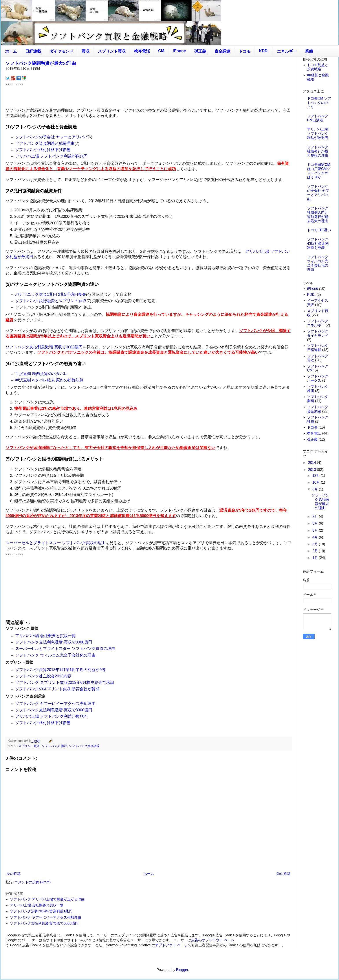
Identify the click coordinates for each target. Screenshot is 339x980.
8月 (316, 489)
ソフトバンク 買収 (54, 746)
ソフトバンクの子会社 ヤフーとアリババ (51, 137)
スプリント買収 (112, 51)
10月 (317, 482)
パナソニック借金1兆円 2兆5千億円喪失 (51, 294)
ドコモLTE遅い (319, 230)
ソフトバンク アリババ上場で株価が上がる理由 (47, 899)
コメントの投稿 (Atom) (33, 882)
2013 (313, 470)
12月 (317, 476)
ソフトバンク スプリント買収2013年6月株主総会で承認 (65, 682)
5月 (316, 530)
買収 (86, 51)
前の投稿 (284, 874)
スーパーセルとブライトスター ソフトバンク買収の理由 (56, 543)
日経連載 (33, 51)
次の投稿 (14, 874)
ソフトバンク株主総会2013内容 (43, 676)
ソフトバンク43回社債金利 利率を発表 (318, 243)
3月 (316, 544)
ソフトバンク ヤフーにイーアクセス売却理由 (55, 704)
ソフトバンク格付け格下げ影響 (43, 150)
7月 (316, 517)
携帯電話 (142, 51)
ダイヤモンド (61, 51)
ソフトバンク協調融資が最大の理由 (41, 63)
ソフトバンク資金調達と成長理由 (45, 143)
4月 (316, 537)
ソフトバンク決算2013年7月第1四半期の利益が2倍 (60, 670)
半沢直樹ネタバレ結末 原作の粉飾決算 (49, 380)
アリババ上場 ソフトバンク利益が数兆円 (51, 156)
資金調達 (222, 51)
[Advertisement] (149, 96)
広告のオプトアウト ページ (213, 940)
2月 (316, 551)
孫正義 (200, 51)
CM (161, 51)
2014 (313, 463)
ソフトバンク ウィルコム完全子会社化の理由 (55, 655)
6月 (316, 523)
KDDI (264, 51)
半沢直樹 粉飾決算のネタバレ (41, 374)
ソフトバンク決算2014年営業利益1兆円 (41, 911)
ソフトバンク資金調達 (84, 746)
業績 (309, 51)
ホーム (11, 51)
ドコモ (245, 51)
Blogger (182, 970)
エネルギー (287, 51)
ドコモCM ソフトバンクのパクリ (319, 103)
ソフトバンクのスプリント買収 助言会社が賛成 (57, 689)
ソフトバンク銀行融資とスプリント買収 (51, 301)
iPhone (179, 51)
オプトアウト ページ (171, 945)
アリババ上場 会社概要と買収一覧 (45, 636)
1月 (316, 558)
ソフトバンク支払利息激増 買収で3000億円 (44, 347)
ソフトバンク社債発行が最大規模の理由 (318, 151)
